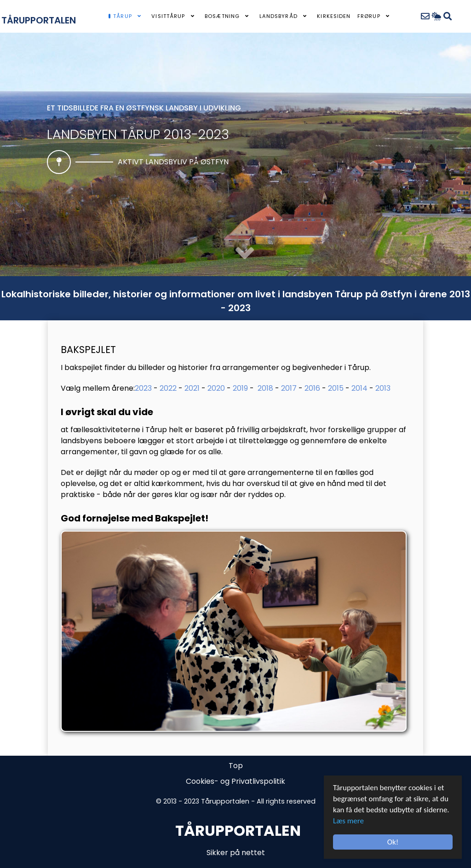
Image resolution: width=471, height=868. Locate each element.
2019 (240, 388)
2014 (359, 388)
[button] (245, 254)
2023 (143, 388)
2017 (289, 388)
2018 (265, 388)
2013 (383, 388)
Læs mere (348, 821)
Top (236, 766)
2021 (192, 388)
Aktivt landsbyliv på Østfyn (173, 162)
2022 (168, 388)
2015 (336, 388)
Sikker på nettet (236, 853)
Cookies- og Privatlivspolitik (235, 781)
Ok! (393, 842)
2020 (216, 388)
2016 (312, 388)
